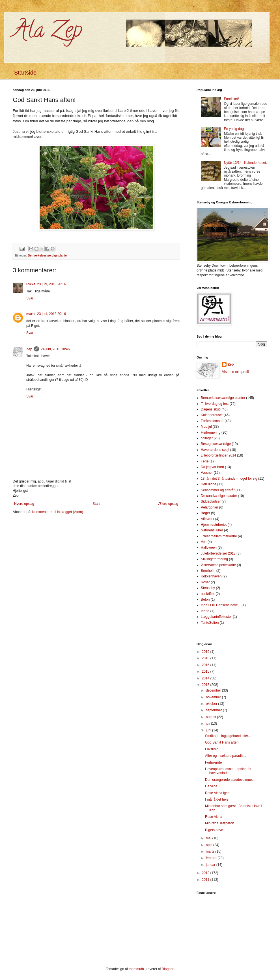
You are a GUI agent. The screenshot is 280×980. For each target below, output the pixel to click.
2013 (206, 685)
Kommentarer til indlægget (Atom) (58, 512)
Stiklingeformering (214, 559)
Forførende (213, 762)
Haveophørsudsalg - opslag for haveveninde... (228, 771)
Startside (25, 73)
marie (31, 314)
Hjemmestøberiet (214, 525)
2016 (206, 665)
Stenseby (208, 588)
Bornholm (208, 571)
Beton (205, 599)
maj (209, 838)
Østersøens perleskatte (218, 565)
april (210, 845)
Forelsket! (231, 99)
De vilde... (213, 786)
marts (211, 851)
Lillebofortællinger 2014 (218, 455)
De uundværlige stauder (219, 496)
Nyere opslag (24, 504)
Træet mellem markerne (219, 536)
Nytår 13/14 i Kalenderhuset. (245, 163)
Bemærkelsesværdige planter (48, 255)
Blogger (168, 969)
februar (212, 858)
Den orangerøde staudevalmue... (230, 780)
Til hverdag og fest (215, 404)
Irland (205, 611)
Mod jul (206, 427)
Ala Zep (47, 32)
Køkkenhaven (211, 576)
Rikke (31, 284)
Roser (205, 582)
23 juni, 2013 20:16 (51, 284)
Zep (29, 349)
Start (96, 504)
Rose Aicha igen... (219, 793)
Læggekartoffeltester (216, 617)
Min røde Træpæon (220, 823)
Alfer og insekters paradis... (226, 756)
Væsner (207, 473)
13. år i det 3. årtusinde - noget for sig (229, 479)
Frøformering (211, 433)
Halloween (209, 547)
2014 (206, 678)
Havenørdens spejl (215, 450)
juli (208, 723)
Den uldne (209, 484)
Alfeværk (207, 519)
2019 (206, 652)
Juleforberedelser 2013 (218, 553)
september (214, 710)
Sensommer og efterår (218, 490)
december (214, 690)
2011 (206, 880)
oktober (212, 704)
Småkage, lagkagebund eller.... (228, 736)
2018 (206, 658)
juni (209, 730)
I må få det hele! (217, 799)
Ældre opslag (168, 504)
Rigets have (214, 830)
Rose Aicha (214, 817)
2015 (206, 672)
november (214, 697)
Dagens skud (211, 409)
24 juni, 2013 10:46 (55, 349)
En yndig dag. (234, 129)
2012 (206, 873)
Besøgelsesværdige (216, 444)
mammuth (136, 969)
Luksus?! (212, 749)
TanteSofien (210, 623)
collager (207, 438)
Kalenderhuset (212, 415)
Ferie (205, 461)
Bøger (205, 513)
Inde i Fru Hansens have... (221, 605)
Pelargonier (209, 507)
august (211, 717)
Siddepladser (211, 501)
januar (211, 865)
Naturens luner (212, 530)
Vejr (204, 542)
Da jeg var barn (212, 467)
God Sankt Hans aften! (222, 742)
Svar (30, 298)
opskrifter (208, 594)
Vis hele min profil (235, 372)
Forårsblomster (212, 421)
